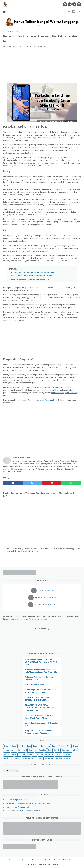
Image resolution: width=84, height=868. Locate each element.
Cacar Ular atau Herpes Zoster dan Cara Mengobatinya (30, 278)
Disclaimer (33, 860)
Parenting (39, 754)
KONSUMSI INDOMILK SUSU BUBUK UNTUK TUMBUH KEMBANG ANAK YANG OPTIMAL (41, 662)
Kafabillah (42, 750)
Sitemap (72, 860)
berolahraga (21, 366)
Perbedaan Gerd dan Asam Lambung (43, 399)
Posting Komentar (40, 45)
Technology (49, 758)
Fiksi (68, 746)
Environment (45, 746)
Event (54, 746)
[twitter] (32, 482)
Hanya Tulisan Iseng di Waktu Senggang (46, 865)
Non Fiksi (22, 754)
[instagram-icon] (78, 3)
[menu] (5, 10)
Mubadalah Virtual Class (34, 685)
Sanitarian (26, 758)
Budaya (36, 746)
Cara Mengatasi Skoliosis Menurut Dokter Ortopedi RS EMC (32, 275)
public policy (9, 758)
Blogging (21, 746)
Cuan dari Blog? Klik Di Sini (16, 800)
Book (29, 746)
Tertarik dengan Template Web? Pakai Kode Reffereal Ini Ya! (28, 803)
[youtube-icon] (69, 3)
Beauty (7, 746)
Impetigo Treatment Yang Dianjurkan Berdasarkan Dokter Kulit (33, 271)
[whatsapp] (71, 482)
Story (41, 758)
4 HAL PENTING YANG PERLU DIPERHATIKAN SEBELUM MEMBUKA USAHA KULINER (40, 708)
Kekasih (57, 750)
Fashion (61, 746)
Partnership (49, 754)
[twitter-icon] (74, 3)
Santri (34, 758)
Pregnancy (68, 754)
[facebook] (13, 482)
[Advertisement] (42, 64)
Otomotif (30, 754)
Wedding (67, 758)
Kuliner (74, 750)
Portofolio (52, 860)
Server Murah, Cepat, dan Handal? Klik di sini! (23, 811)
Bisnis (14, 746)
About (18, 860)
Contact (25, 860)
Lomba (7, 754)
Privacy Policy (62, 860)
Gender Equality (10, 750)
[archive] (10, 770)
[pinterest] (52, 482)
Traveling (59, 758)
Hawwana (33, 750)
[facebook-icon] (64, 3)
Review (18, 758)
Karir (50, 750)
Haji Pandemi (22, 750)
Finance (75, 746)
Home (11, 860)
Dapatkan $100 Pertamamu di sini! (19, 807)
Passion (59, 754)
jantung (60, 314)
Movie (14, 754)
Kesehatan (66, 750)
